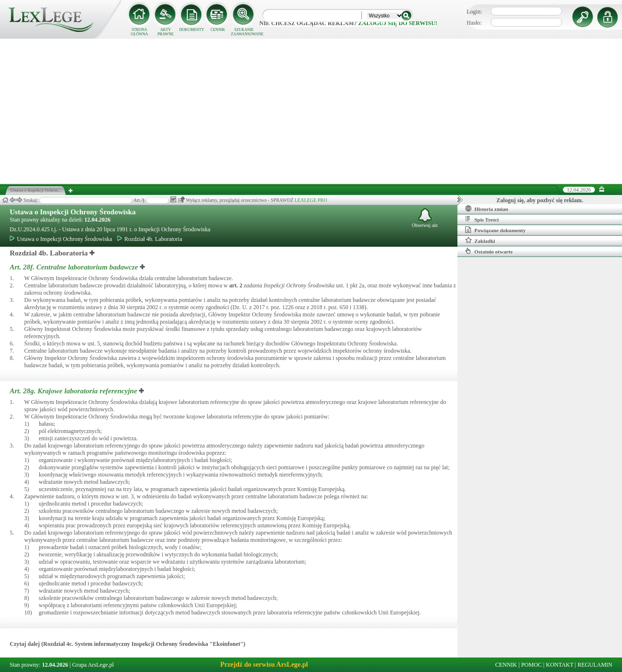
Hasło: (474, 23)
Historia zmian (487, 209)
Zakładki (480, 240)
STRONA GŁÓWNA (139, 32)
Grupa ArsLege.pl (93, 665)
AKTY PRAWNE (165, 32)
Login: (474, 12)
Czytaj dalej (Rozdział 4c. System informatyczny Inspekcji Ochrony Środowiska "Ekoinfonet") (128, 644)
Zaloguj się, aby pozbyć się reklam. (540, 200)
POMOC (532, 665)
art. (236, 285)
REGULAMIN (595, 665)
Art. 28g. (74, 391)
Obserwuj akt (425, 218)
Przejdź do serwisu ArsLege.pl (264, 665)
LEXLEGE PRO (311, 200)
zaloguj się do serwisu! (398, 23)
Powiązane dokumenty (495, 230)
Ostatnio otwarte (489, 251)
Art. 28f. (75, 267)
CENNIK (218, 30)
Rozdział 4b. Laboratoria (150, 239)
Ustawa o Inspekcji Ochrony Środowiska (73, 212)
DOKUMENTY (192, 30)
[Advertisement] (311, 111)
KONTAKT (560, 665)
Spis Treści (482, 219)
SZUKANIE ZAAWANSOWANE (244, 32)
